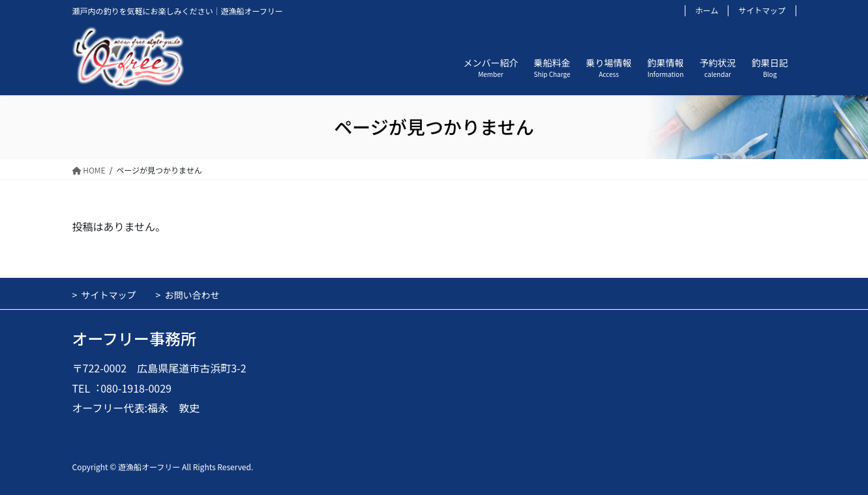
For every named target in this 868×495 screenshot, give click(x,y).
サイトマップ (762, 10)
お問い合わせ (192, 295)
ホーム (707, 10)
